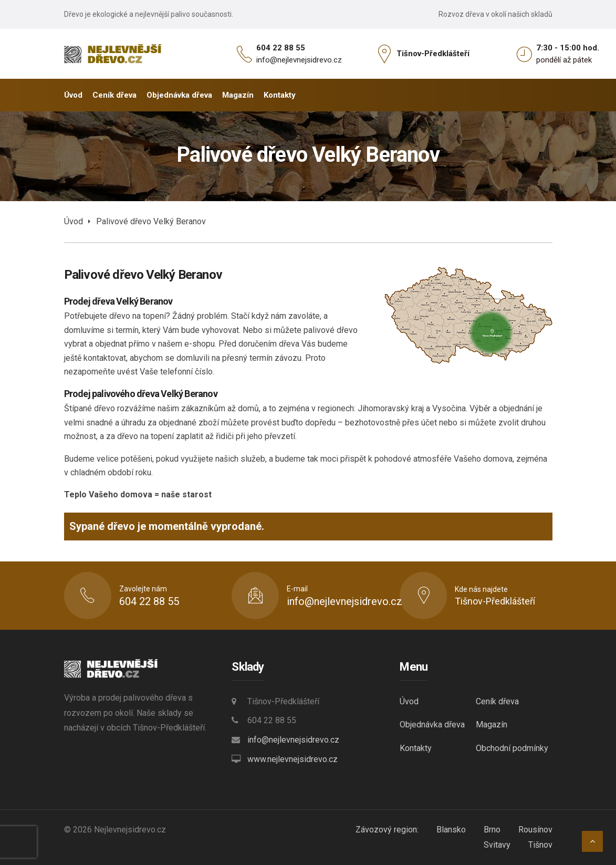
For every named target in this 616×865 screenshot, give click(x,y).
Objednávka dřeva (432, 725)
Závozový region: (387, 830)
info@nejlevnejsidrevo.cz (299, 60)
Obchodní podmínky (512, 748)
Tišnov (540, 845)
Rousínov (535, 830)
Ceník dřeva (497, 701)
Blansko (451, 830)
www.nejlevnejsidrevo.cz (293, 759)
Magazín (492, 725)
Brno (492, 830)
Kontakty (416, 748)
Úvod (74, 221)
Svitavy (497, 845)
